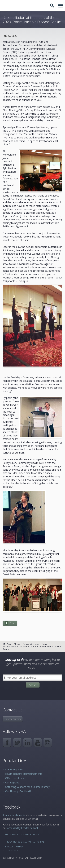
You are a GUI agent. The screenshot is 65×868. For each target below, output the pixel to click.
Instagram (48, 743)
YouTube (38, 743)
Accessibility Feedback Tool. (23, 828)
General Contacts (13, 719)
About (17, 644)
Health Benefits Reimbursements (24, 774)
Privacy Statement (15, 847)
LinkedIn (27, 743)
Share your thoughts (14, 815)
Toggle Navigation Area (61, 6)
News (44, 644)
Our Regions (12, 782)
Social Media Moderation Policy (22, 835)
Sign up (33, 685)
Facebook (7, 743)
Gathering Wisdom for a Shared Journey (27, 787)
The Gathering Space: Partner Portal (25, 842)
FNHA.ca (7, 644)
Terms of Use (12, 850)
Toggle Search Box (53, 6)
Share (12, 623)
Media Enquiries (14, 769)
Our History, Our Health (18, 791)
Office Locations (14, 778)
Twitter (17, 743)
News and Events (31, 644)
